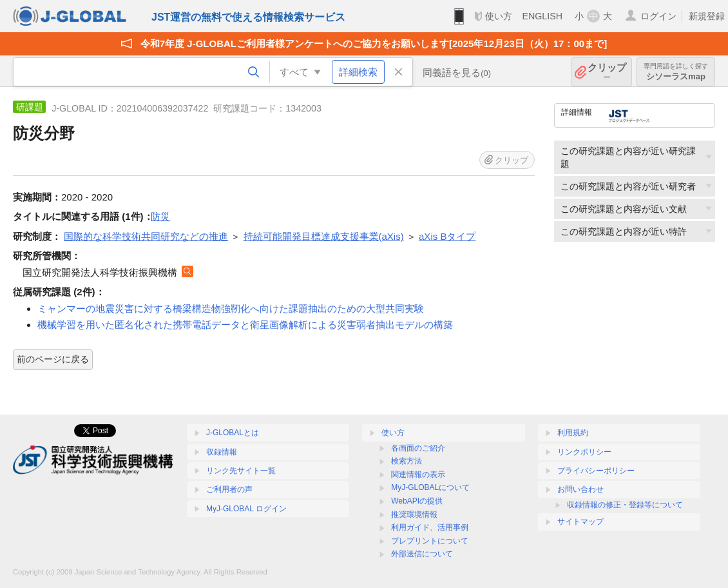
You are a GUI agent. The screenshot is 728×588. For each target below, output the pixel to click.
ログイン (658, 16)
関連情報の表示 (418, 475)
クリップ (607, 72)
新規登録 (707, 16)
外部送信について (422, 554)
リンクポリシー (584, 452)
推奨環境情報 (414, 514)
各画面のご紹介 (418, 448)
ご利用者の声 (229, 489)
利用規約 (573, 433)
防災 (160, 216)
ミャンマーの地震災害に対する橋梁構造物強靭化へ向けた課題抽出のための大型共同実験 (231, 309)
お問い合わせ (580, 489)
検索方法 (407, 461)
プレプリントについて (430, 541)
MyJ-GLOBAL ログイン (246, 509)
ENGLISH (542, 16)
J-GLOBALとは (233, 433)
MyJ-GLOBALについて (430, 487)
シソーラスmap (676, 72)
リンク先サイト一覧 (241, 471)
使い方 (499, 16)
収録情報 (222, 452)
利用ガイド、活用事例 (430, 527)
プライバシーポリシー (596, 471)
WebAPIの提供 (417, 501)
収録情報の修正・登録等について (625, 505)
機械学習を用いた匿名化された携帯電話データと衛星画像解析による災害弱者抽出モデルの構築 (245, 325)
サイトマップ (580, 522)
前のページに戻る (53, 359)
